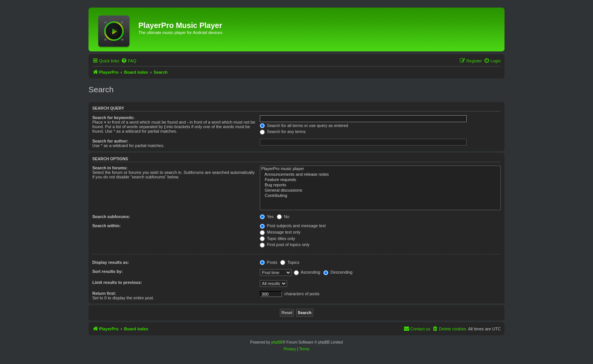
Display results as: (111, 262)
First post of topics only (285, 245)
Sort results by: (108, 271)
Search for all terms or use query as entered (304, 125)
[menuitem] (129, 61)
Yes (267, 217)
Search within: (106, 226)
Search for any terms (283, 132)
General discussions (380, 191)
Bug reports (380, 185)
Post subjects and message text (293, 226)
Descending (338, 272)
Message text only (280, 232)
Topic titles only (277, 239)
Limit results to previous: (117, 282)
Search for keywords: (113, 118)
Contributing (380, 196)
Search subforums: (111, 217)
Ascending (307, 272)
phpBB (277, 342)
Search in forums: (110, 168)
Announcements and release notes (380, 175)
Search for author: (110, 141)
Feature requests (380, 180)
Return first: (104, 293)
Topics (290, 262)
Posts (269, 262)
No (283, 217)
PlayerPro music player (380, 169)
